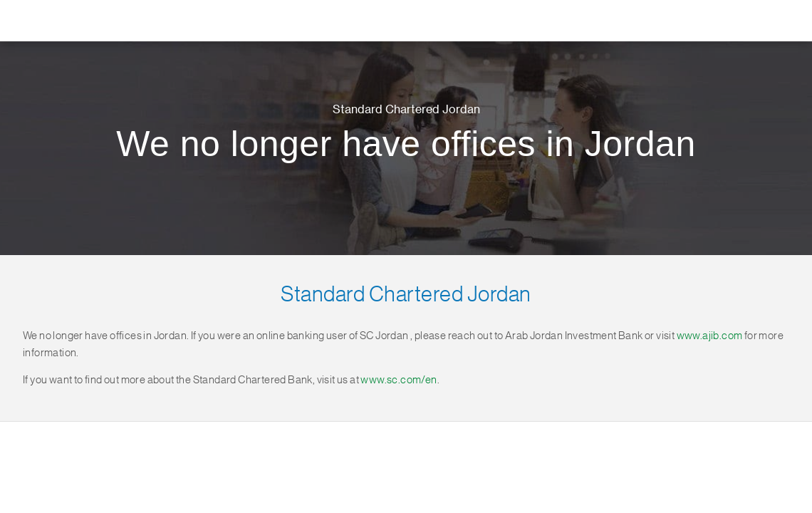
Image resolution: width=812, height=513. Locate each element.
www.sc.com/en (399, 380)
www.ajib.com (710, 336)
